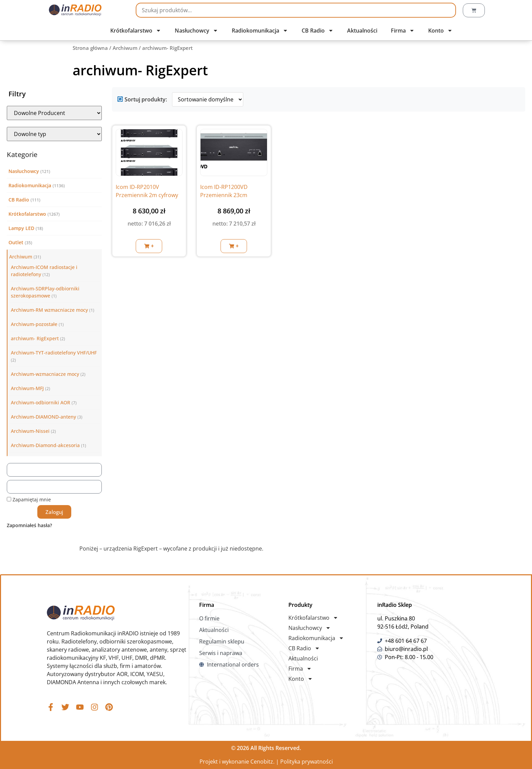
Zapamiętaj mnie (29, 499)
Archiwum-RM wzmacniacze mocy (49, 310)
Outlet (16, 242)
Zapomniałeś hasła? (29, 525)
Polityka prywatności (307, 762)
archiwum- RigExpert (35, 338)
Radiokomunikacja (260, 31)
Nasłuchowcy (196, 31)
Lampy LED (21, 228)
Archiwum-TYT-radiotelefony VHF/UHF (54, 353)
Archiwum (125, 48)
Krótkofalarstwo (136, 31)
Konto (440, 31)
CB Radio (318, 31)
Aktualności (362, 31)
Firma (403, 31)
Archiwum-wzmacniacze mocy (45, 374)
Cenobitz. (262, 762)
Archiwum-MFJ (27, 388)
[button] (149, 246)
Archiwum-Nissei (30, 431)
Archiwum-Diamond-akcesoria (45, 445)
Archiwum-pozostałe (34, 324)
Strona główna (90, 48)
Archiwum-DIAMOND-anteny (43, 417)
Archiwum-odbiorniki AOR (41, 402)
